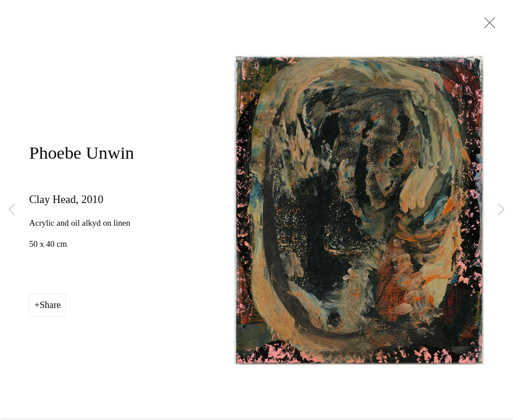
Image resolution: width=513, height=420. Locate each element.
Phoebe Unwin (82, 154)
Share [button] (50, 307)
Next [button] (501, 210)
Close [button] (487, 26)
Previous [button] (12, 210)
